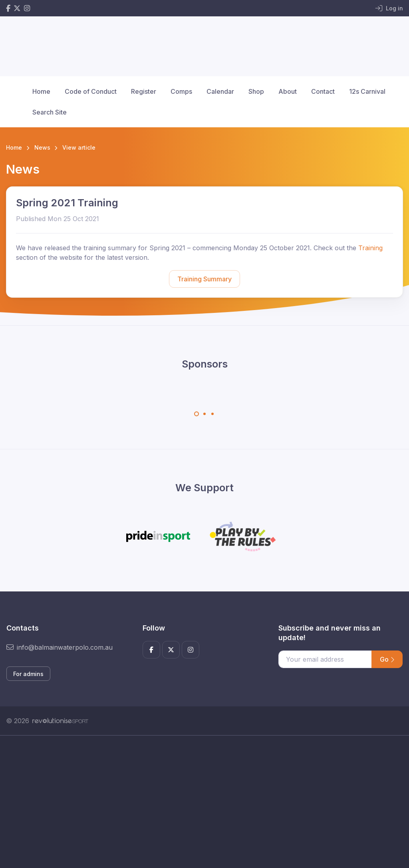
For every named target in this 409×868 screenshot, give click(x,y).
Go (387, 659)
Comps (181, 91)
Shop (256, 91)
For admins (28, 674)
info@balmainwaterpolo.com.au (60, 647)
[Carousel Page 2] (204, 414)
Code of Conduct (91, 91)
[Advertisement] (204, 811)
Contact (323, 91)
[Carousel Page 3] (212, 414)
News (42, 147)
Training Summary (204, 279)
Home (41, 91)
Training (370, 248)
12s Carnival (367, 91)
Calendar (220, 91)
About (288, 91)
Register (144, 91)
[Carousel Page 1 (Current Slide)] (197, 414)
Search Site (50, 112)
